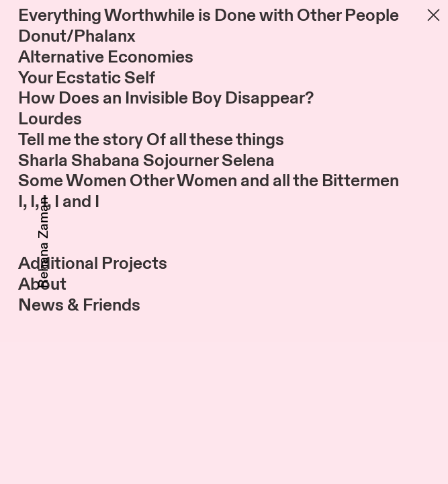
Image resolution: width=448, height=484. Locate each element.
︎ (434, 15)
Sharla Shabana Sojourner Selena (146, 161)
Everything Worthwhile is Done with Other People (209, 15)
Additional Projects (93, 264)
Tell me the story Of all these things (151, 140)
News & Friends (79, 305)
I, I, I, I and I (59, 202)
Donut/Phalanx (77, 36)
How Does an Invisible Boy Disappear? (166, 98)
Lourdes (50, 119)
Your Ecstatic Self (87, 78)
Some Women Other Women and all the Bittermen (209, 181)
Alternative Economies (106, 57)
